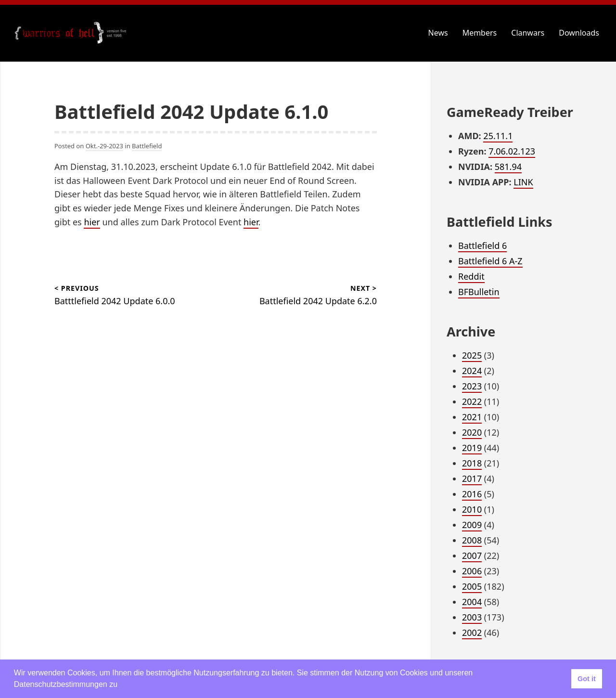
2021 (472, 417)
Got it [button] (587, 679)
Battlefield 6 (482, 246)
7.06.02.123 (512, 151)
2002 (472, 633)
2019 (472, 448)
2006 (472, 571)
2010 (472, 509)
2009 (472, 525)
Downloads (579, 33)
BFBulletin (479, 292)
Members (480, 33)
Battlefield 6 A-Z (490, 261)
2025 (472, 355)
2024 (472, 371)
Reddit (471, 276)
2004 (472, 602)
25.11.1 (498, 136)
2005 (472, 586)
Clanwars (528, 33)
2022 (472, 401)
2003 (472, 617)
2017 (472, 478)
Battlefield (147, 146)
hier (92, 222)
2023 (472, 386)
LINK (523, 182)
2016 (472, 494)
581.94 (508, 167)
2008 (472, 540)
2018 (472, 463)
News (438, 33)
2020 (472, 432)
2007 (472, 556)
